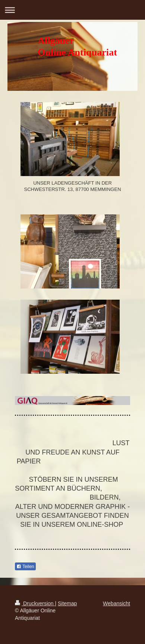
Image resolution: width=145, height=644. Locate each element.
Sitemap (67, 603)
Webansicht (116, 603)
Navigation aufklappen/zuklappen (72, 10)
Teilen (25, 567)
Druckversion (35, 603)
